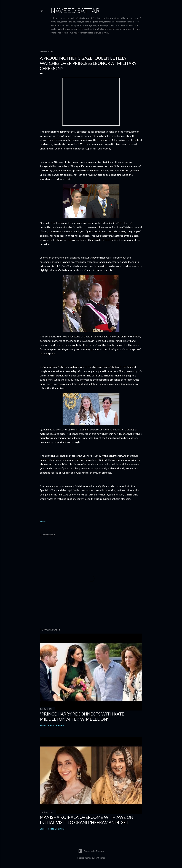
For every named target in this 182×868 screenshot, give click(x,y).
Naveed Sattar (75, 10)
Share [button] (43, 522)
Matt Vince (100, 858)
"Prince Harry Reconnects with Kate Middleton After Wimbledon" (82, 716)
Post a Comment (56, 725)
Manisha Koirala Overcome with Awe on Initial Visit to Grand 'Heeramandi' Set (87, 820)
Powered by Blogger (91, 851)
